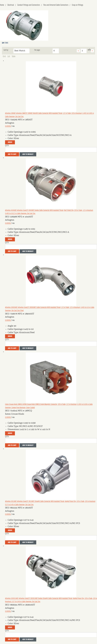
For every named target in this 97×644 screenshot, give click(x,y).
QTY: (7, 146)
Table (14, 56)
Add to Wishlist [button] (28, 154)
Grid (4, 56)
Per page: (37, 50)
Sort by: (6, 50)
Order (10, 142)
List (9, 56)
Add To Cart (12, 154)
